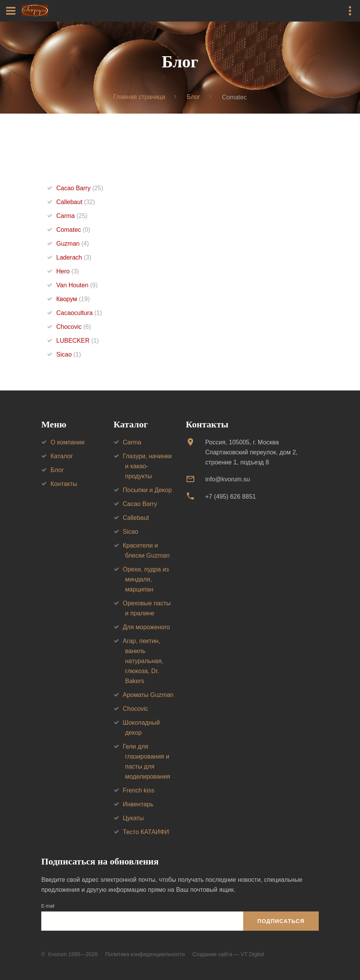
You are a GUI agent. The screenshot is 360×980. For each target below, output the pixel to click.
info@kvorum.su (227, 479)
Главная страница (139, 97)
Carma (72, 216)
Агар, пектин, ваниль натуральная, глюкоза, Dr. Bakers (143, 661)
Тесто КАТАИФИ (146, 832)
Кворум (73, 299)
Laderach (74, 257)
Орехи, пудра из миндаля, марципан (146, 579)
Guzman (72, 244)
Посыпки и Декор (147, 490)
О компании (67, 442)
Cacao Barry (80, 188)
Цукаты (134, 818)
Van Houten (77, 285)
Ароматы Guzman (148, 695)
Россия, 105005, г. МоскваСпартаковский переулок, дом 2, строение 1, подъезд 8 (251, 452)
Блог (194, 97)
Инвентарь (138, 804)
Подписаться (281, 921)
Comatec (73, 230)
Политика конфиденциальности (145, 954)
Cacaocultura (79, 313)
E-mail (48, 906)
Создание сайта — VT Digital (228, 954)
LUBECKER (77, 341)
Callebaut (76, 202)
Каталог (62, 456)
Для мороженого (147, 627)
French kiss (139, 790)
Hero (68, 271)
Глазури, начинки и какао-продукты (147, 466)
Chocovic (74, 327)
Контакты (64, 484)
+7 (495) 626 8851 (230, 497)
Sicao (69, 354)
